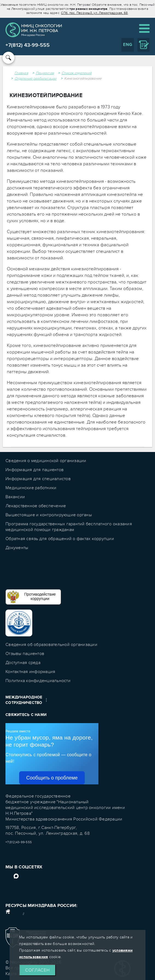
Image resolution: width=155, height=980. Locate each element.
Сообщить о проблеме (52, 778)
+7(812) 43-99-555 (28, 45)
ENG (128, 45)
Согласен (37, 970)
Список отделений (77, 73)
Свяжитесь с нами (26, 715)
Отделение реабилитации (36, 79)
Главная (21, 73)
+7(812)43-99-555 (19, 842)
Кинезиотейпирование (83, 79)
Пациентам (45, 73)
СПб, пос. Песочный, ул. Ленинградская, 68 (94, 13)
